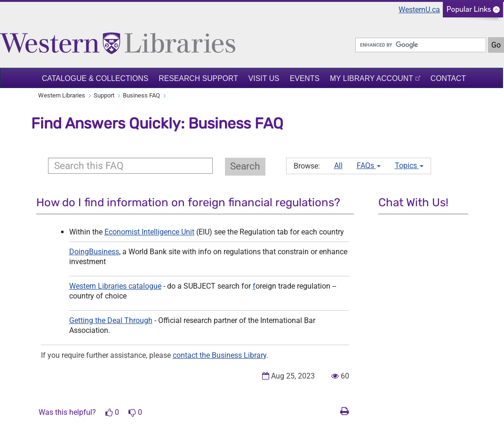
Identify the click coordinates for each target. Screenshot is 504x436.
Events (305, 78)
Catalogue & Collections (95, 78)
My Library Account (372, 78)
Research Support (198, 78)
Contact (448, 78)
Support (104, 95)
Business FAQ (141, 95)
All (338, 166)
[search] (421, 45)
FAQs (369, 166)
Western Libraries (62, 95)
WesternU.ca (419, 10)
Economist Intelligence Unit (149, 232)
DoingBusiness (94, 252)
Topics (409, 166)
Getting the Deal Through (111, 320)
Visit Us (264, 78)
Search (245, 166)
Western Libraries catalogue (115, 286)
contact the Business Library (220, 355)
